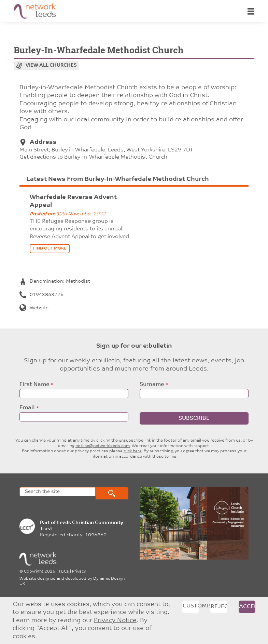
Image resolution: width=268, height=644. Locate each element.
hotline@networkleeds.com (103, 446)
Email (27, 408)
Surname (152, 385)
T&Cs (64, 572)
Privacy (79, 572)
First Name (34, 385)
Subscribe (194, 418)
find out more (50, 249)
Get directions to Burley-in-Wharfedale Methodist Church (93, 157)
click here (133, 451)
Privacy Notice (115, 621)
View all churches (51, 65)
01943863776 (41, 295)
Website (34, 308)
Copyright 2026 (40, 572)
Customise (191, 606)
